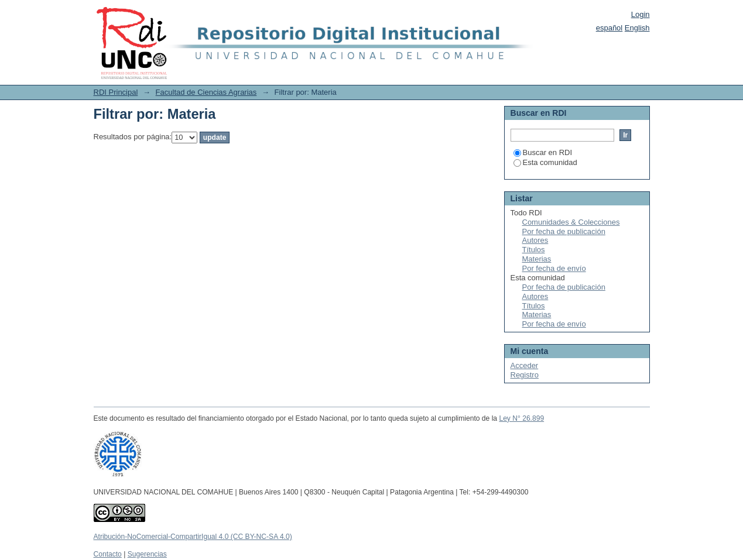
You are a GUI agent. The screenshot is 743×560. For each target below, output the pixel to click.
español (610, 28)
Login (641, 14)
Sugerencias (147, 554)
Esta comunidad (545, 162)
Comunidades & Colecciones (571, 222)
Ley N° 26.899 (521, 418)
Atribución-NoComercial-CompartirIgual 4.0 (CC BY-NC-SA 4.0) (193, 537)
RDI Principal (116, 92)
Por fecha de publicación (564, 231)
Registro (525, 375)
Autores (535, 240)
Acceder (525, 365)
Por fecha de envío (554, 268)
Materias (537, 259)
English (637, 28)
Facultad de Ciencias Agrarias (206, 92)
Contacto (108, 554)
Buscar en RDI (543, 152)
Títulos (534, 250)
